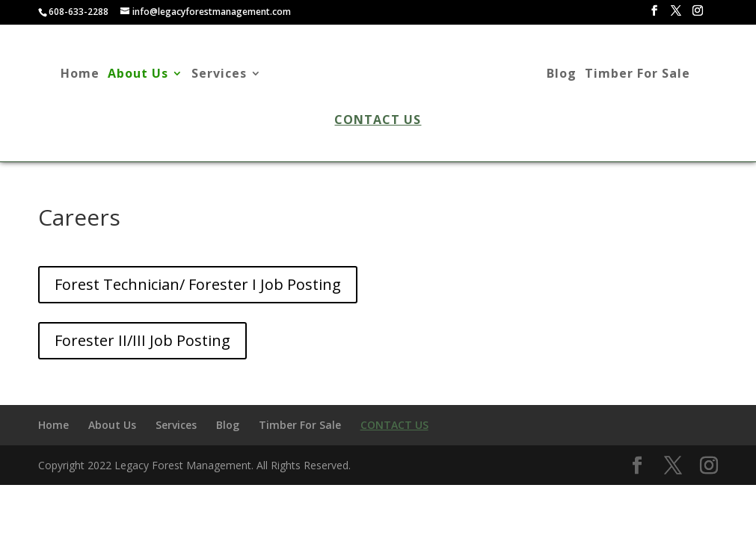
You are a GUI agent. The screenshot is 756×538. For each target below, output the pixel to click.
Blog (562, 75)
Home (80, 75)
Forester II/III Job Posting (142, 340)
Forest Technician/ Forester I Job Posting (198, 284)
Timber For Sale (637, 75)
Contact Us (378, 121)
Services (219, 75)
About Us (138, 75)
